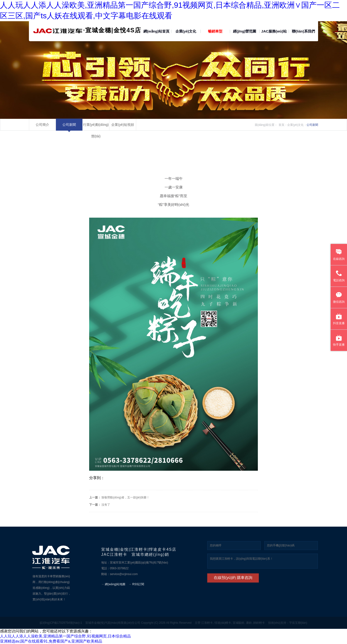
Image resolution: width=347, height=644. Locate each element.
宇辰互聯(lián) (298, 623)
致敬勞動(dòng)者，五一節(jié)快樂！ (125, 497)
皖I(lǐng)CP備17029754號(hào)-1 (61, 623)
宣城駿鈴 (239, 623)
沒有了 (105, 505)
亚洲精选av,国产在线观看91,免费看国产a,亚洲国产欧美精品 (51, 641)
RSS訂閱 (138, 584)
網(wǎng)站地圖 (115, 584)
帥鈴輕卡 (259, 623)
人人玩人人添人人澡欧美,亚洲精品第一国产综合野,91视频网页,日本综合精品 (65, 636)
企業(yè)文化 (296, 125)
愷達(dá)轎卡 (223, 623)
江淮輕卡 (207, 623)
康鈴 (249, 623)
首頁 (281, 125)
